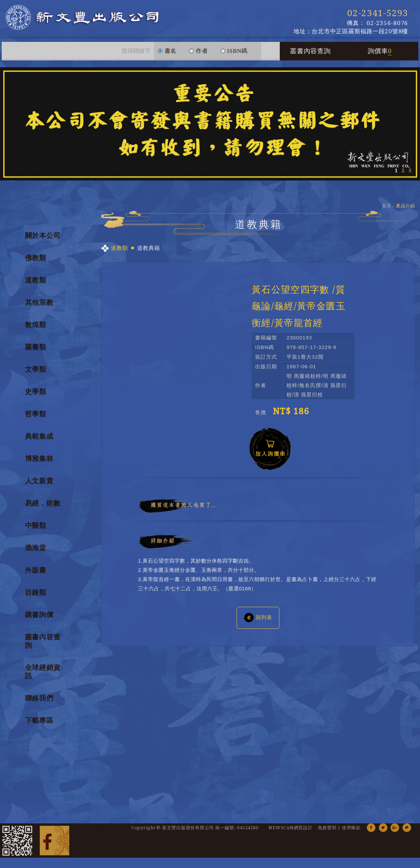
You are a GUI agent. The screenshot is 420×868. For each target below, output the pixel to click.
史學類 (36, 392)
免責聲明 (327, 828)
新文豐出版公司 (82, 17)
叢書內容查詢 (310, 51)
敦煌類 (36, 325)
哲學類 (36, 414)
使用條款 (351, 828)
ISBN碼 (234, 48)
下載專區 (39, 720)
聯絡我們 (39, 698)
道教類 (36, 280)
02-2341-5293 (378, 13)
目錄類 (36, 592)
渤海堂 (36, 548)
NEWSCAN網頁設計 (290, 828)
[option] (210, 124)
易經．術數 (43, 503)
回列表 (258, 617)
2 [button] (403, 171)
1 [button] (396, 171)
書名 (167, 48)
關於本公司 (43, 235)
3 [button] (410, 171)
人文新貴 (39, 481)
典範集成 (39, 436)
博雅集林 (39, 459)
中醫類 (36, 525)
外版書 (36, 570)
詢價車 (380, 51)
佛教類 (36, 258)
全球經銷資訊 (43, 672)
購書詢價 (39, 615)
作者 (198, 48)
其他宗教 (39, 302)
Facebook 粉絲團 (55, 841)
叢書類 (36, 347)
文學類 (36, 369)
